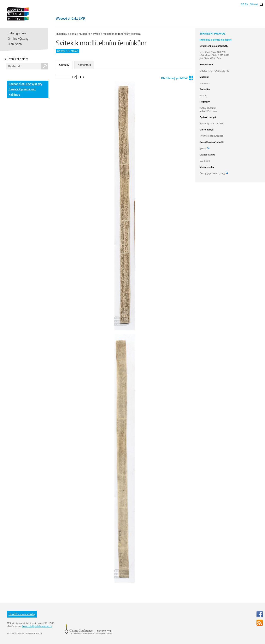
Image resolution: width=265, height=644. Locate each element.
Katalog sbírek (17, 33)
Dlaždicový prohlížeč (177, 78)
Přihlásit (254, 4)
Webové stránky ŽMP (70, 19)
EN (246, 4)
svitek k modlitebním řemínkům (112, 34)
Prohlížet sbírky (18, 59)
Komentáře (84, 65)
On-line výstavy (18, 39)
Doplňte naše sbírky (22, 614)
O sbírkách (15, 44)
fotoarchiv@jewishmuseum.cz (37, 626)
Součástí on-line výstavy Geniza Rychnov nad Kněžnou (25, 89)
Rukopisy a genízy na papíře (73, 34)
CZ (243, 4)
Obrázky (64, 65)
